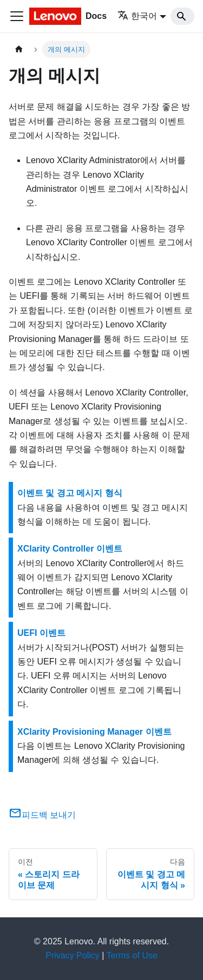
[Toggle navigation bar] (17, 16)
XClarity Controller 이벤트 (70, 549)
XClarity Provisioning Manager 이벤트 (94, 732)
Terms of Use (132, 955)
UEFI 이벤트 (41, 633)
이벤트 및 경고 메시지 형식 (70, 493)
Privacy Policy (73, 955)
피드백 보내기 (42, 815)
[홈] (19, 49)
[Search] (182, 16)
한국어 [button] (137, 16)
